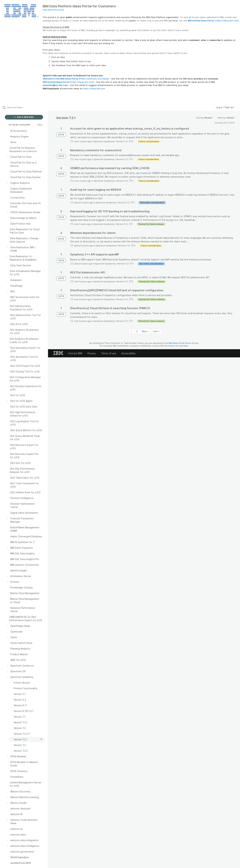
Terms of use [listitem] (109, 353)
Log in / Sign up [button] (225, 107)
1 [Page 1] (132, 331)
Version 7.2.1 (122, 141)
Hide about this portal (53, 10)
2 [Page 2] (137, 331)
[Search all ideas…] (28, 107)
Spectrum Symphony (104, 141)
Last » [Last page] (156, 331)
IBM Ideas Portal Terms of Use (183, 343)
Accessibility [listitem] (129, 353)
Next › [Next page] (145, 331)
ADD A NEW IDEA (24, 117)
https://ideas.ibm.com (227, 21)
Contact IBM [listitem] (75, 353)
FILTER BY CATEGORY (18, 125)
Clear (40, 125)
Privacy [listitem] (92, 353)
